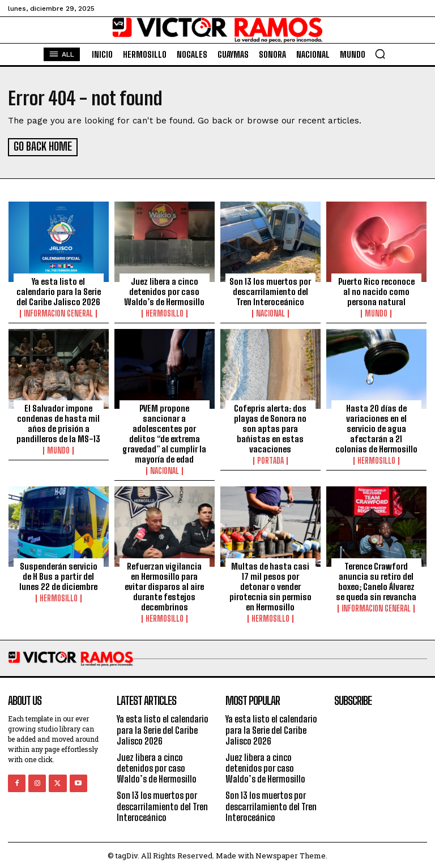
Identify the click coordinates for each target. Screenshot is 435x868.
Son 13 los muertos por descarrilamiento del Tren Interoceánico (270, 290)
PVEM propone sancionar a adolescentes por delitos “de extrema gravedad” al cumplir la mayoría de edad (164, 432)
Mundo (376, 312)
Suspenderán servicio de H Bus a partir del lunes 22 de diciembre (58, 575)
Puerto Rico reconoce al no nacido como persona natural (376, 290)
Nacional (270, 312)
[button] (380, 54)
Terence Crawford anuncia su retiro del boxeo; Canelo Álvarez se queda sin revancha (376, 580)
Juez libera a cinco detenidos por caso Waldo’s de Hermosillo (164, 290)
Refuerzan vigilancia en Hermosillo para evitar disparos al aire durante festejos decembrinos (164, 585)
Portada (270, 459)
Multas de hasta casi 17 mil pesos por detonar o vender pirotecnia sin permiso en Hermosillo (270, 585)
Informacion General (58, 312)
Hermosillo (165, 312)
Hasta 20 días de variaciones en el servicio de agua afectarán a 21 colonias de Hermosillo (376, 427)
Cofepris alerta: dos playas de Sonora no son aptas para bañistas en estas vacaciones (270, 427)
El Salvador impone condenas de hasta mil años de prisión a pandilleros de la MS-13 (58, 422)
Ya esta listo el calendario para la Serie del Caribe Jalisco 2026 (59, 290)
